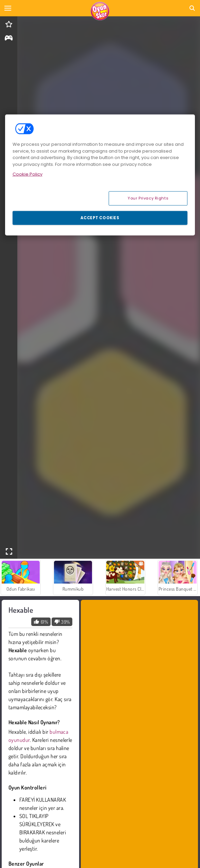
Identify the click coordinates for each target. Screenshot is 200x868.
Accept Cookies (100, 218)
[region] (100, 175)
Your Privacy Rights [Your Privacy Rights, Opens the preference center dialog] (148, 198)
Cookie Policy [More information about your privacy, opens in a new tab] (28, 174)
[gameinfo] (9, 39)
